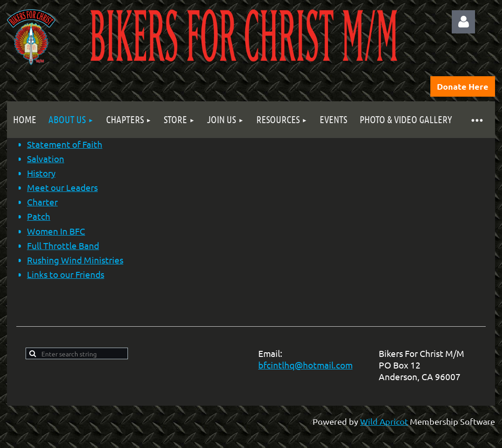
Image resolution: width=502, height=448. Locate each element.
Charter (42, 202)
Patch (39, 216)
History (41, 173)
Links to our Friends (66, 274)
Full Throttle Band (63, 245)
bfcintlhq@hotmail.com (305, 365)
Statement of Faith (65, 144)
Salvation (46, 158)
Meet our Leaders (62, 187)
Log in (463, 22)
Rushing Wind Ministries (75, 260)
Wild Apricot (384, 421)
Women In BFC (56, 231)
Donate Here (463, 86)
